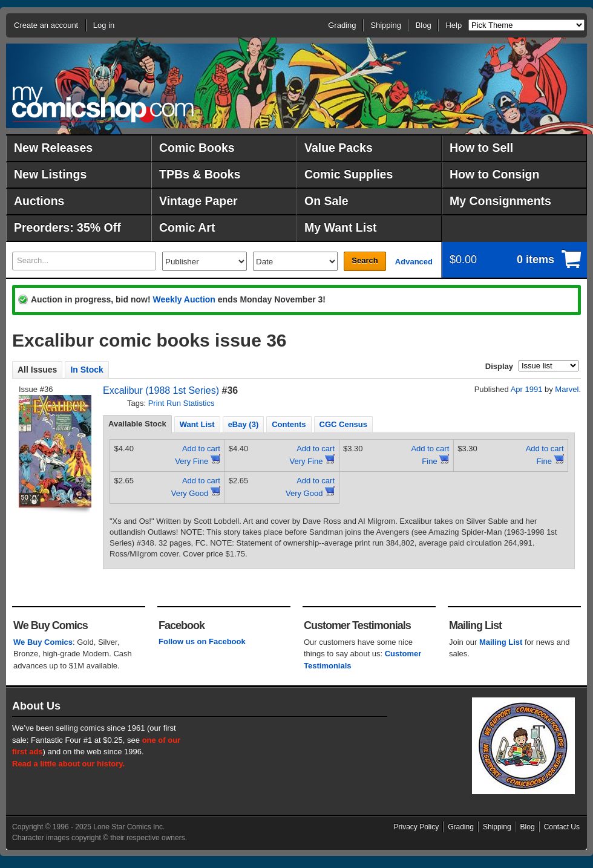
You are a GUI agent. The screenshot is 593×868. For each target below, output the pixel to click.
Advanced (414, 262)
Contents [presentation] (289, 424)
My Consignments (500, 201)
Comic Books (197, 148)
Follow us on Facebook (202, 641)
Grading (342, 25)
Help (454, 25)
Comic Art (187, 227)
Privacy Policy (417, 827)
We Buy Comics (43, 642)
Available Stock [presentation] (137, 424)
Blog (424, 25)
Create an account (46, 25)
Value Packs (339, 148)
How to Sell (481, 148)
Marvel (567, 389)
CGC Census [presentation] (343, 424)
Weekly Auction (184, 299)
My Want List (341, 227)
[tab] (137, 424)
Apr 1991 (527, 389)
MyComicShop (103, 104)
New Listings (50, 174)
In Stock (87, 370)
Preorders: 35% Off (67, 227)
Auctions (39, 201)
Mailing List (501, 642)
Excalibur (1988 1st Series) (161, 390)
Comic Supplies (349, 174)
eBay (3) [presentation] (244, 424)
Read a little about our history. (68, 764)
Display (499, 366)
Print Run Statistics (182, 403)
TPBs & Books (200, 174)
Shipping (386, 25)
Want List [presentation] (197, 424)
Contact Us (562, 827)
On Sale (326, 201)
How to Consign (494, 174)
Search (365, 260)
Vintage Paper (198, 201)
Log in (104, 25)
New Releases (53, 148)
